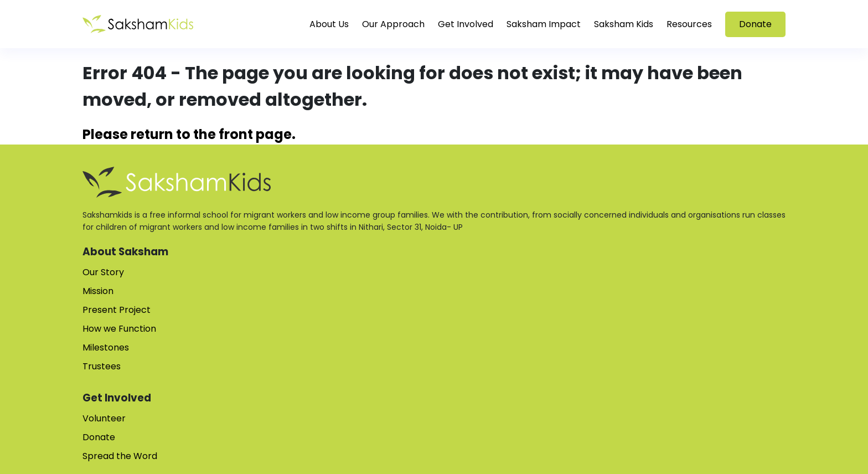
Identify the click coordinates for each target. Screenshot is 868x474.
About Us (329, 24)
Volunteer (104, 418)
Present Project (117, 310)
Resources (689, 24)
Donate (755, 24)
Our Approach (393, 24)
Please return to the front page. (189, 134)
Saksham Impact (544, 24)
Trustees (102, 366)
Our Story (103, 272)
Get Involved (466, 24)
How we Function (119, 329)
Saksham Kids (624, 24)
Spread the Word (120, 456)
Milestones (106, 347)
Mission (98, 291)
